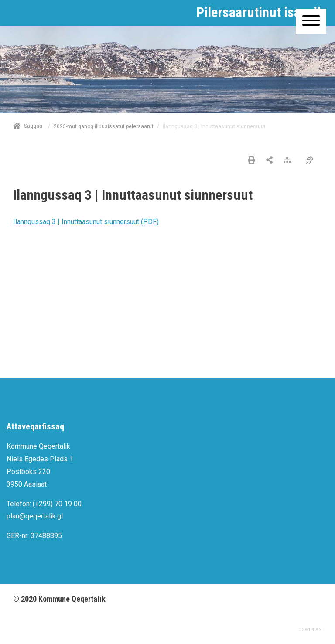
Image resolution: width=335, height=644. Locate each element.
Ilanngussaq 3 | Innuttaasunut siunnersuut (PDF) (86, 222)
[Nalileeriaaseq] (289, 160)
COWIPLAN (310, 630)
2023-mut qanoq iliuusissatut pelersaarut (104, 126)
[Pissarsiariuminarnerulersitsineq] (312, 160)
